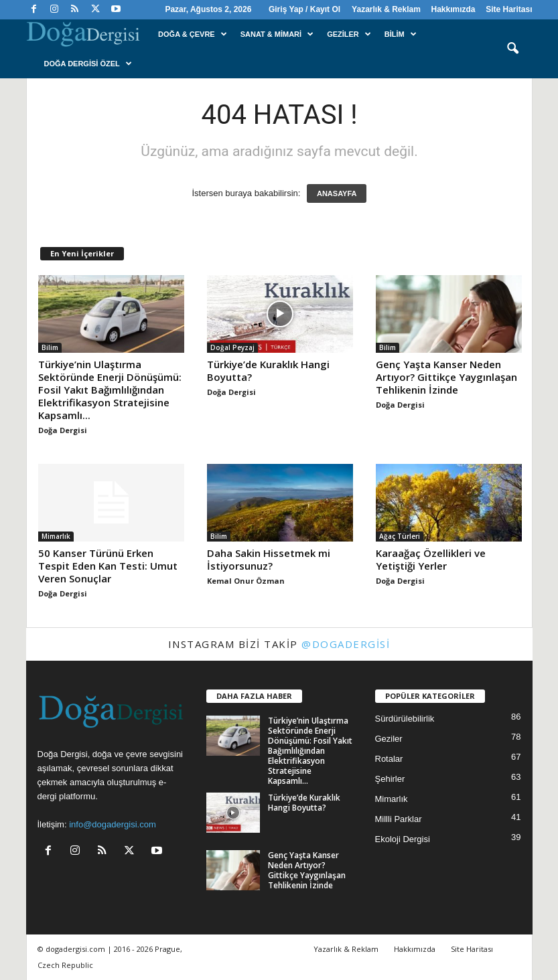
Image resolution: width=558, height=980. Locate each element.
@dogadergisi (346, 644)
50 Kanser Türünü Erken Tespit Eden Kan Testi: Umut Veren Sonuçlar (108, 566)
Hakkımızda (453, 9)
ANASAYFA (337, 193)
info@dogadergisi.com (113, 824)
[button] (512, 49)
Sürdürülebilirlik (405, 719)
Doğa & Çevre (193, 34)
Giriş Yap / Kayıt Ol (304, 9)
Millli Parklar (399, 819)
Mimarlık (56, 536)
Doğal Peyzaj (232, 347)
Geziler (349, 34)
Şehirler (390, 779)
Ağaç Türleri (400, 536)
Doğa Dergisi (63, 430)
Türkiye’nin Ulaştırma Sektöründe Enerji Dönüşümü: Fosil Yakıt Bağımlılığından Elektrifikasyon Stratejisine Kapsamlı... (110, 390)
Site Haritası (509, 9)
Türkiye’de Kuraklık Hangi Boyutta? (268, 371)
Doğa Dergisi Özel (88, 64)
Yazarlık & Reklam (386, 9)
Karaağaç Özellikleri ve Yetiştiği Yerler (431, 559)
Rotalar (389, 759)
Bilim (401, 34)
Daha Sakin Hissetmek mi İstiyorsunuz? (269, 559)
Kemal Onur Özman (246, 581)
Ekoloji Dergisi (403, 839)
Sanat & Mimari (277, 34)
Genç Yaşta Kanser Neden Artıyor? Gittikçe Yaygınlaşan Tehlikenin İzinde (446, 377)
